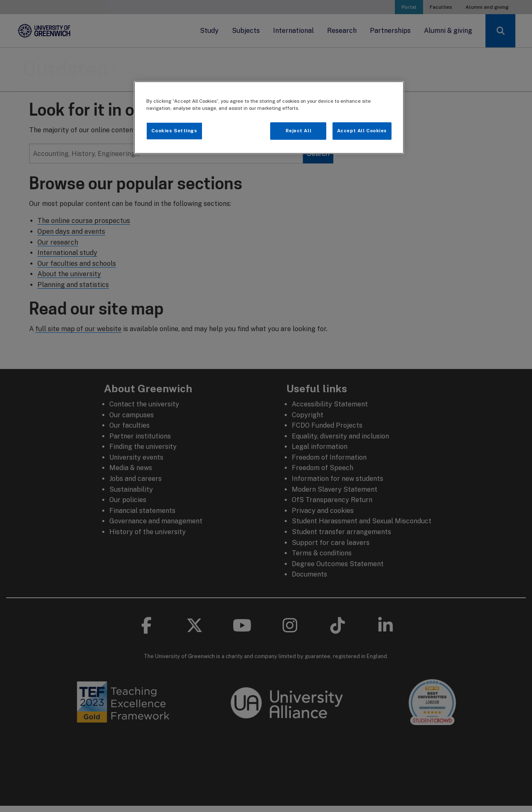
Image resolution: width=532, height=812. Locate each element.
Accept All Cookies (362, 131)
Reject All (299, 131)
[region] (269, 118)
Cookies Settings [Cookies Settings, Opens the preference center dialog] (174, 131)
